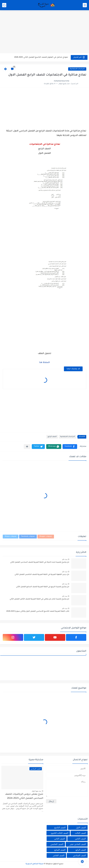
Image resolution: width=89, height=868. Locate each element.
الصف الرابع (52, 437)
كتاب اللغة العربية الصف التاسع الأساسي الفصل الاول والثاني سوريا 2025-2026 (38, 611)
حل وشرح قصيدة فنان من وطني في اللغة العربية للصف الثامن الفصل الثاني (39, 599)
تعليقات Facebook (28, 536)
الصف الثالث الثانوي (59, 833)
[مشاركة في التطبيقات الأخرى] (27, 447)
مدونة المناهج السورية (35, 864)
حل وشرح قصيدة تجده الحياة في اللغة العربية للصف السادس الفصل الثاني (40, 562)
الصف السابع (60, 850)
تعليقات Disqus (11, 536)
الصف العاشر (59, 855)
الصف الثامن (80, 839)
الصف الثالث (80, 833)
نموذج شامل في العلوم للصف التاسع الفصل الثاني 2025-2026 (41, 57)
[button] (70, 447)
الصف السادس (79, 855)
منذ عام (65, 559)
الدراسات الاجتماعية (77, 69)
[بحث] (4, 5)
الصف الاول (81, 827)
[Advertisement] (44, 32)
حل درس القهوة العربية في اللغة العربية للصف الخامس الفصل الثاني (42, 575)
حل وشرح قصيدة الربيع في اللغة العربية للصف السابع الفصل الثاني (43, 587)
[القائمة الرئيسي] (85, 5)
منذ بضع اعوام (37, 791)
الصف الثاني (60, 839)
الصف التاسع (60, 827)
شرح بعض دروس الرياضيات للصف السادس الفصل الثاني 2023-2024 (24, 796)
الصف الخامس (57, 844)
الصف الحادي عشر (78, 844)
